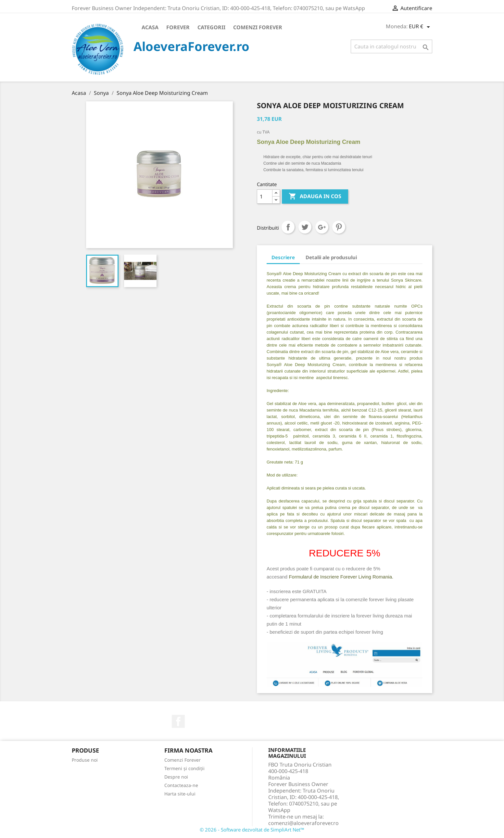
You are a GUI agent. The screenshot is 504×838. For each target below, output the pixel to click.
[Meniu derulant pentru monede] (421, 27)
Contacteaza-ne (181, 785)
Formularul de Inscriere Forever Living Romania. (341, 577)
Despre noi (176, 777)
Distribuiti (288, 227)
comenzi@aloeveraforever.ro (303, 823)
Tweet (305, 227)
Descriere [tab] (283, 257)
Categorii (211, 27)
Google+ (322, 227)
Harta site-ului (180, 794)
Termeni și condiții (184, 768)
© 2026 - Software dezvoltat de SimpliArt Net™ (252, 830)
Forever (178, 27)
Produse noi (85, 760)
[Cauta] (391, 46)
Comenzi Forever (258, 27)
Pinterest (339, 227)
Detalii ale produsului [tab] (331, 257)
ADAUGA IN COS (315, 197)
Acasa (150, 27)
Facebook (178, 721)
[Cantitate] (265, 197)
